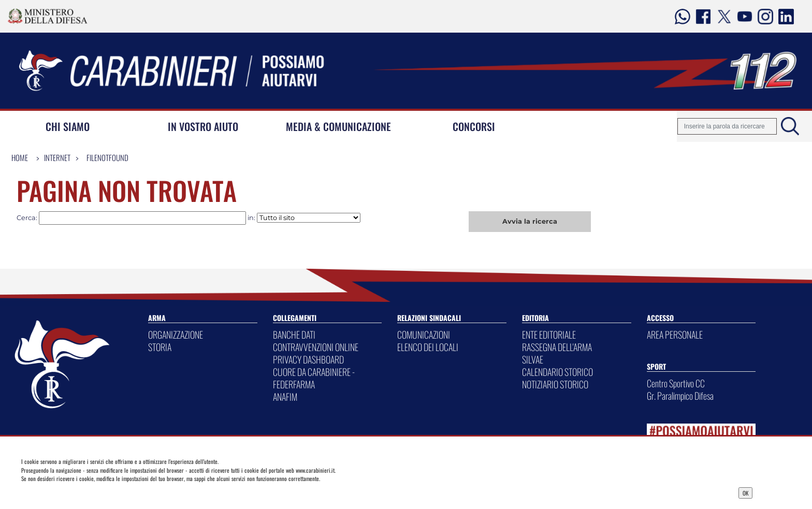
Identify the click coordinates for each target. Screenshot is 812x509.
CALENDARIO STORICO (557, 372)
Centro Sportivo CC (676, 383)
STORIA (160, 347)
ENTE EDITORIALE (549, 335)
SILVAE (533, 359)
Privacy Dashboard (101, 492)
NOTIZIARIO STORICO (555, 384)
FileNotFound (107, 157)
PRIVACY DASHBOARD (308, 359)
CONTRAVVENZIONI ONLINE (316, 347)
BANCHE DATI (294, 335)
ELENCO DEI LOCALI (428, 347)
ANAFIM (285, 397)
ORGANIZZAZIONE (176, 335)
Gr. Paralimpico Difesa (680, 396)
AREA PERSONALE (675, 335)
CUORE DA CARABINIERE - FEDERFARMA (314, 378)
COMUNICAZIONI (424, 335)
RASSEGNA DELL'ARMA (557, 347)
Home (20, 157)
